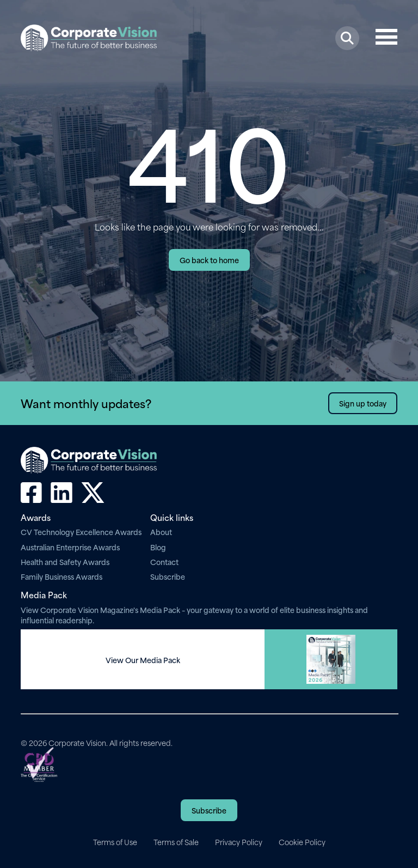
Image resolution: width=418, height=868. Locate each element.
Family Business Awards (62, 576)
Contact (164, 562)
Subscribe (168, 576)
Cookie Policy (302, 842)
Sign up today (363, 403)
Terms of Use (115, 842)
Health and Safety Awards (65, 562)
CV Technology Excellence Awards (81, 532)
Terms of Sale (176, 842)
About (161, 532)
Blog (158, 547)
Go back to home (209, 260)
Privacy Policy (239, 842)
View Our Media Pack (143, 660)
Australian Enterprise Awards (70, 547)
